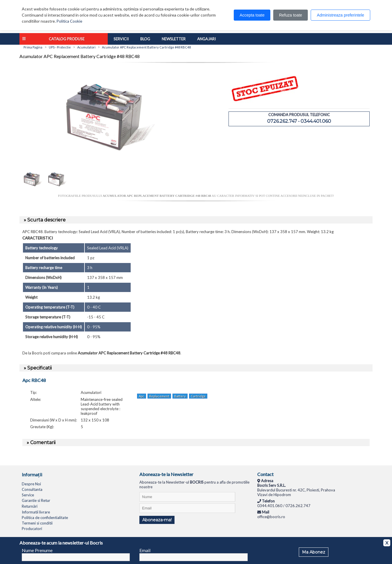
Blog (145, 39)
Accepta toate (252, 15)
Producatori (32, 529)
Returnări (30, 506)
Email (145, 550)
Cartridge (198, 396)
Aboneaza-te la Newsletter (166, 474)
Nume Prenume (37, 550)
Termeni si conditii (37, 523)
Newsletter (174, 39)
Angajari (206, 39)
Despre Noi (31, 484)
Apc (142, 396)
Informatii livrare (36, 512)
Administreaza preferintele (340, 15)
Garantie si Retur (36, 500)
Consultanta (32, 489)
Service (28, 495)
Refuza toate (291, 15)
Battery (180, 396)
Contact (265, 474)
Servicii (121, 39)
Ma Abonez (314, 552)
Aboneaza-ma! (157, 520)
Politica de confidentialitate (45, 518)
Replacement (159, 396)
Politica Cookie (69, 21)
